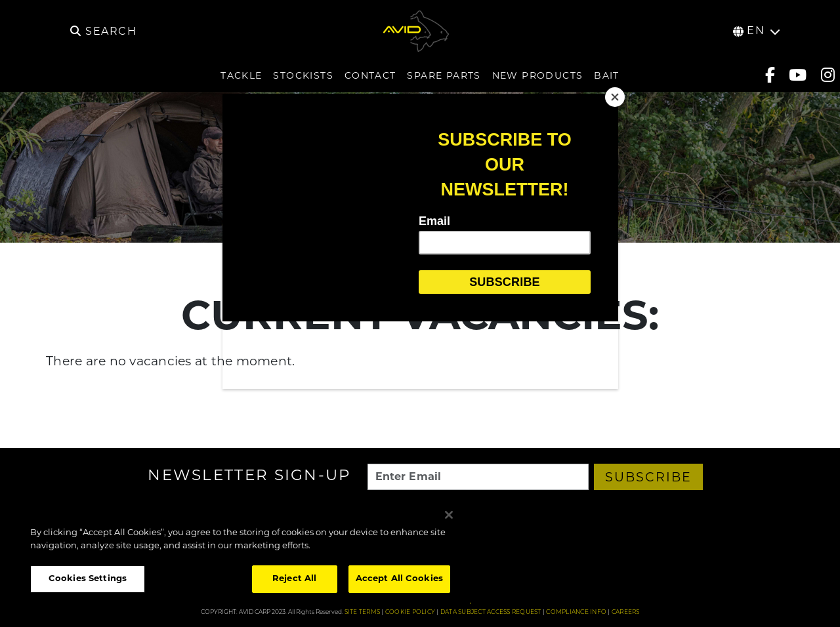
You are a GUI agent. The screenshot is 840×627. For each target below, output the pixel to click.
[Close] (615, 97)
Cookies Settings (88, 579)
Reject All (294, 579)
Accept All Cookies (399, 579)
